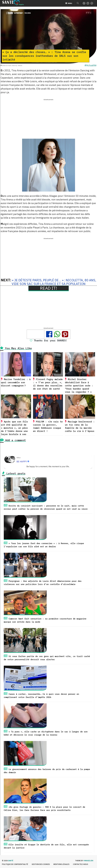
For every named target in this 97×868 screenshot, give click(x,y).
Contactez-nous (80, 864)
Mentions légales (61, 864)
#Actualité (90, 65)
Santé (11, 861)
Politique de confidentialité (15, 864)
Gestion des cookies (41, 864)
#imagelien (88, 861)
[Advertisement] (48, 118)
